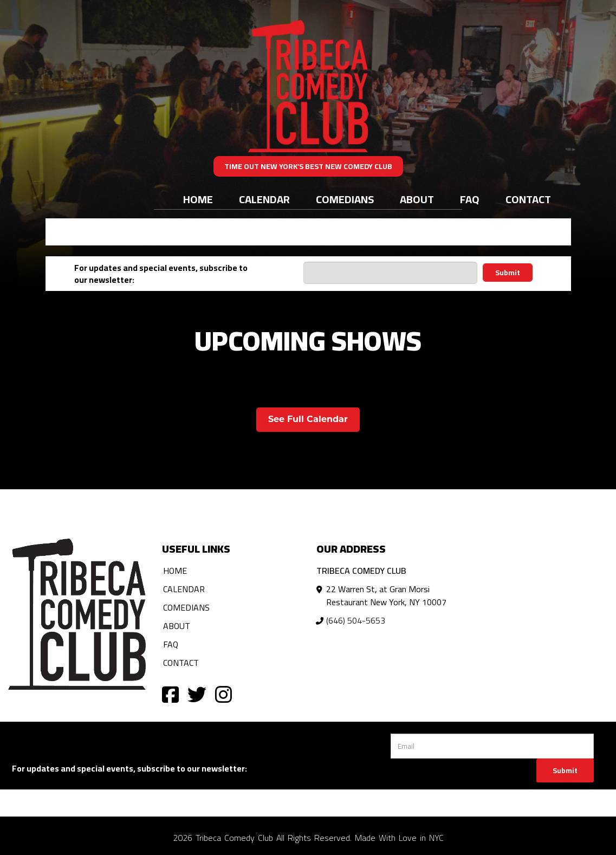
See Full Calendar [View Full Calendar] (308, 419)
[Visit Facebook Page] (170, 694)
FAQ (470, 199)
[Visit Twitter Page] (197, 694)
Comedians (345, 199)
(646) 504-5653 (356, 620)
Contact (528, 199)
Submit (508, 273)
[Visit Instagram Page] (223, 694)
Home (198, 199)
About (417, 199)
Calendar (264, 199)
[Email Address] (390, 273)
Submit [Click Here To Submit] (565, 770)
